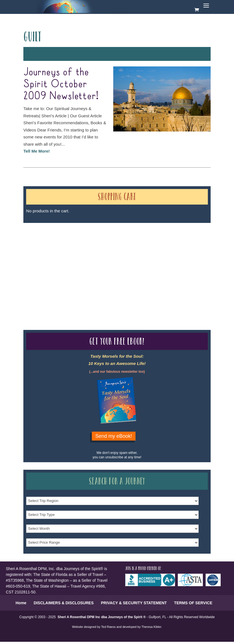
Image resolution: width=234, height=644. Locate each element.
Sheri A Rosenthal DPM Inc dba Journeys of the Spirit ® (102, 617)
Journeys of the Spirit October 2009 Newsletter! (61, 84)
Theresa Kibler (151, 627)
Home (21, 603)
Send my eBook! (114, 436)
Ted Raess (109, 627)
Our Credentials (107, 263)
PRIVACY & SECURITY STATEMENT (134, 603)
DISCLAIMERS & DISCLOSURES (64, 603)
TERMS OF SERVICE (193, 603)
